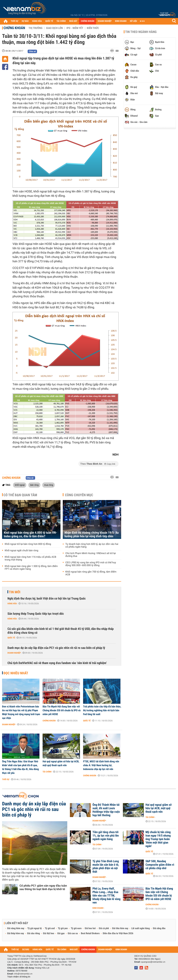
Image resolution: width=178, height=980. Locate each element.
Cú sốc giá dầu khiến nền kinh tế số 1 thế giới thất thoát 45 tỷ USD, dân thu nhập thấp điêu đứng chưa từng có (61, 631)
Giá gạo (61, 933)
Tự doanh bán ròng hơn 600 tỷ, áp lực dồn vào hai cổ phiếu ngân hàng (92, 546)
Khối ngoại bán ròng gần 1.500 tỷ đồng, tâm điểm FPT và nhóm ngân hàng (31, 568)
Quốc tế (11, 638)
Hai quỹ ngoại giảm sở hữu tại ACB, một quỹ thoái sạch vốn (61, 763)
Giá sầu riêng (33, 933)
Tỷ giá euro (76, 928)
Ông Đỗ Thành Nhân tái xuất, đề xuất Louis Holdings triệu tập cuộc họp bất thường (106, 810)
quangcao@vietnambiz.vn (153, 962)
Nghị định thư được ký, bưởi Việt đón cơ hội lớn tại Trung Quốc (47, 599)
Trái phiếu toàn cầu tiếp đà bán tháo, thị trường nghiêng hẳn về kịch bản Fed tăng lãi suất (102, 710)
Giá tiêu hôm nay (120, 928)
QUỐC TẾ (49, 21)
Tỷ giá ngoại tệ (35, 928)
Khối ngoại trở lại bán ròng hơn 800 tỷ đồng (28, 544)
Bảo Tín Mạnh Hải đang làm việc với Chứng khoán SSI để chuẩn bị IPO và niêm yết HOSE (62, 710)
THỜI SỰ (15, 21)
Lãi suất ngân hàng (141, 928)
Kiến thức (93, 28)
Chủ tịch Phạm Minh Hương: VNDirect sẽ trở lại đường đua (91, 555)
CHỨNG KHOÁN (88, 21)
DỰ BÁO (25, 21)
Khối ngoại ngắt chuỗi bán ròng (21, 551)
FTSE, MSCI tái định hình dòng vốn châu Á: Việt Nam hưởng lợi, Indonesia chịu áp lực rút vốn (101, 765)
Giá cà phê (104, 928)
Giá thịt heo (48, 933)
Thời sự (6, 779)
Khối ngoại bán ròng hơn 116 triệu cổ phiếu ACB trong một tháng (30, 558)
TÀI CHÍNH (61, 21)
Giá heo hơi (90, 928)
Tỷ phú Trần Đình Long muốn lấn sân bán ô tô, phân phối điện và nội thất (106, 867)
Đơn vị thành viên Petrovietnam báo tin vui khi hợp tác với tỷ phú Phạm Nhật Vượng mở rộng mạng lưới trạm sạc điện (21, 712)
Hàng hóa (12, 604)
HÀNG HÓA (37, 21)
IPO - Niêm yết (75, 28)
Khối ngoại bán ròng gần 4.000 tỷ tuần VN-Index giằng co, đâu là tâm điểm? (30, 535)
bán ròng (34, 485)
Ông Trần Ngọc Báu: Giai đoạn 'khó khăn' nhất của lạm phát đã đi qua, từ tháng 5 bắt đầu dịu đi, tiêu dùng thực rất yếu (20, 767)
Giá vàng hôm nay (16, 928)
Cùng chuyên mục (79, 495)
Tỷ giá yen (63, 928)
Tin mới (15, 592)
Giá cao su (73, 933)
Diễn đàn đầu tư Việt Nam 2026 (118, 933)
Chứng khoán (14, 28)
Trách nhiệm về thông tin (19, 977)
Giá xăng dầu (159, 928)
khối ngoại (20, 485)
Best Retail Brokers (90, 933)
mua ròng (48, 485)
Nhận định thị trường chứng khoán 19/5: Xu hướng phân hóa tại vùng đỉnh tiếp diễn (92, 535)
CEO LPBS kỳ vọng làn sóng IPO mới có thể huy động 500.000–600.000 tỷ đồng (91, 564)
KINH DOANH (121, 21)
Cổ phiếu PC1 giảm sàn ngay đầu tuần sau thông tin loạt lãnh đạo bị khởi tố (43, 887)
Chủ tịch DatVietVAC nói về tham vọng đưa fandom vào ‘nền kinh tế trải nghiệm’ (57, 663)
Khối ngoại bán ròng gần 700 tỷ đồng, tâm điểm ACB (91, 573)
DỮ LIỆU (133, 21)
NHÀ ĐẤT (73, 21)
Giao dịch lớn (54, 28)
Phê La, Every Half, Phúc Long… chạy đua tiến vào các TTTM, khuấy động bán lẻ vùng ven (106, 896)
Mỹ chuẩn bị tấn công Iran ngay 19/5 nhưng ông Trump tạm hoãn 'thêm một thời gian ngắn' (158, 839)
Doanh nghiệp (14, 653)
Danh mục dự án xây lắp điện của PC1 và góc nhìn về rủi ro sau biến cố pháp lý (56, 648)
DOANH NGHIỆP (105, 21)
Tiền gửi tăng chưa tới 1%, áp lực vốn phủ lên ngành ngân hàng (106, 836)
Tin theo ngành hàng (141, 32)
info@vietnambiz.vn (23, 974)
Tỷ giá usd (50, 928)
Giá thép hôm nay (16, 933)
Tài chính (47, 772)
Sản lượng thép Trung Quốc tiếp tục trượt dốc (36, 614)
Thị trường (35, 28)
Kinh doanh (98, 908)
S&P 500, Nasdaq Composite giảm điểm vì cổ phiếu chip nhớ (160, 865)
